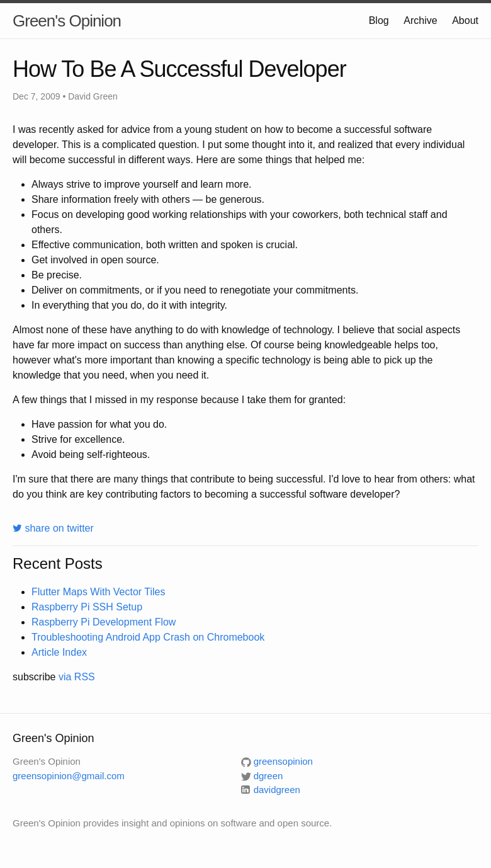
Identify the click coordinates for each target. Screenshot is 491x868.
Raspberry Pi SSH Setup (87, 607)
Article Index (59, 652)
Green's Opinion (67, 21)
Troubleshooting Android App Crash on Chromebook (148, 637)
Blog (379, 20)
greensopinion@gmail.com (69, 776)
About (465, 20)
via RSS (77, 677)
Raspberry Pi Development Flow (104, 622)
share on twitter (53, 528)
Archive (420, 20)
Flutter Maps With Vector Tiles (99, 592)
